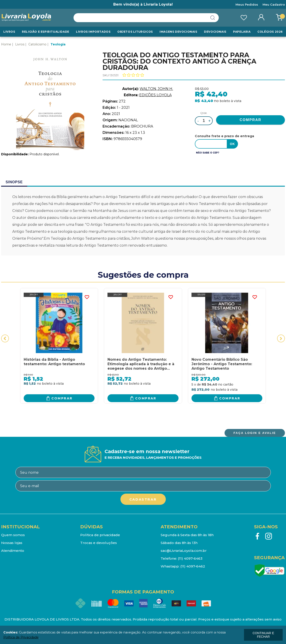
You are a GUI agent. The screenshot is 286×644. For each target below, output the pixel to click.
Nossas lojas (12, 543)
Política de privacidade (100, 535)
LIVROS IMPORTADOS (93, 32)
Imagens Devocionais (178, 32)
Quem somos (13, 535)
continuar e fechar (263, 635)
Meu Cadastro (274, 4)
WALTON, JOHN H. (156, 89)
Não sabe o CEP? (208, 153)
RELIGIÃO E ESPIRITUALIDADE (46, 32)
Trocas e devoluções (99, 543)
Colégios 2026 (270, 32)
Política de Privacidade (21, 637)
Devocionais (215, 32)
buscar (213, 18)
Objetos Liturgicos (135, 32)
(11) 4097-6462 (193, 566)
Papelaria (242, 32)
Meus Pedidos (247, 4)
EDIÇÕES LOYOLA (155, 95)
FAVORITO (87, 297)
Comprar (62, 398)
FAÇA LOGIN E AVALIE (255, 433)
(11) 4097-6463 (190, 558)
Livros (9, 32)
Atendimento (13, 551)
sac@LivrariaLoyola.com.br (184, 551)
